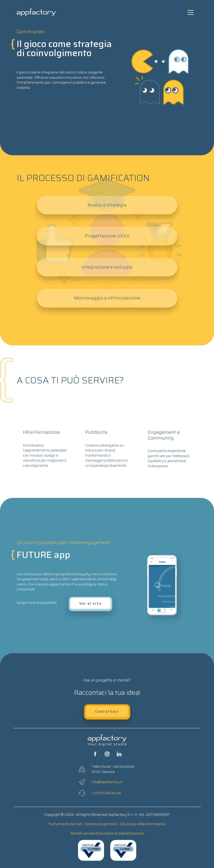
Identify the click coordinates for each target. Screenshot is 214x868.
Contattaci (107, 711)
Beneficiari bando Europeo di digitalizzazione (107, 833)
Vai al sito (90, 603)
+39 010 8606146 (106, 793)
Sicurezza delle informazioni (143, 824)
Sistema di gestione (101, 824)
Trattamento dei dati (65, 824)
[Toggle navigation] (191, 12)
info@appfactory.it (107, 782)
